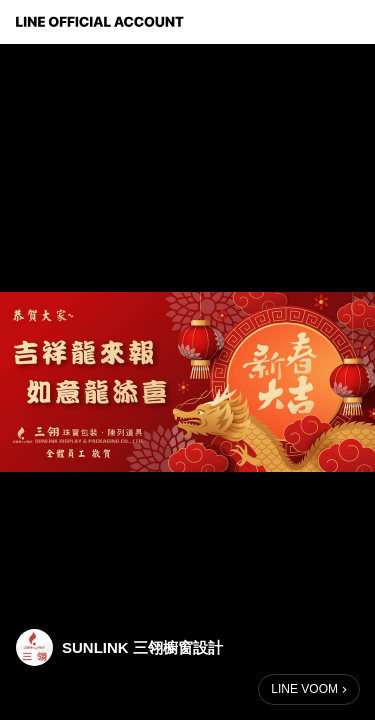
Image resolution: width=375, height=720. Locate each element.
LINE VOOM (304, 689)
